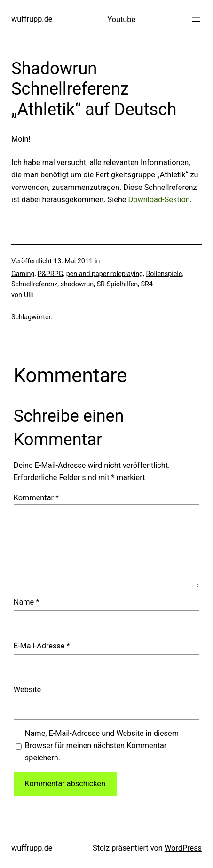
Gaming (23, 274)
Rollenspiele (164, 274)
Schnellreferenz (34, 284)
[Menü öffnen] (196, 20)
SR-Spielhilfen (117, 284)
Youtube (121, 20)
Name (27, 602)
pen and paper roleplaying (105, 274)
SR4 (146, 284)
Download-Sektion (159, 200)
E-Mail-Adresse (42, 646)
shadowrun (77, 284)
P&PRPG (51, 274)
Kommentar (36, 498)
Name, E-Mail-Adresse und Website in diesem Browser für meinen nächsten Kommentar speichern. (102, 746)
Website (27, 690)
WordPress (183, 848)
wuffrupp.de (32, 19)
